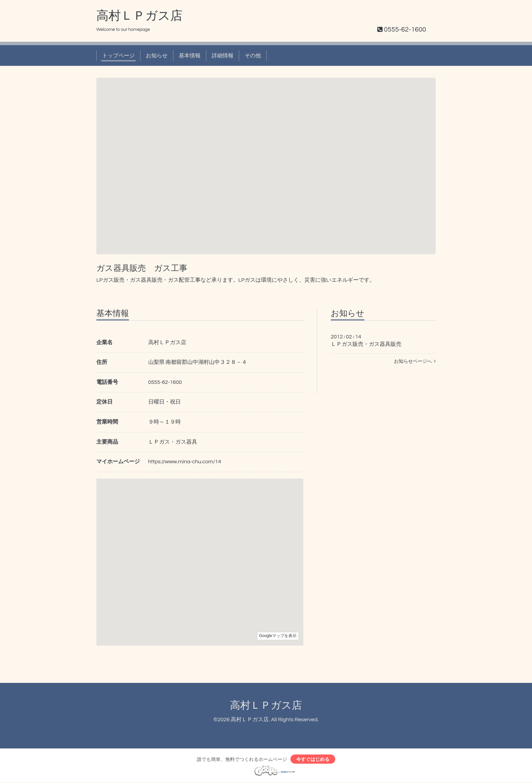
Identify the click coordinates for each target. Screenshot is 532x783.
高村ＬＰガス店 (139, 16)
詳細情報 (223, 56)
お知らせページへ (415, 361)
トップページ (118, 56)
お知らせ (157, 56)
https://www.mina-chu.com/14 (185, 462)
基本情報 (190, 56)
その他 (253, 56)
